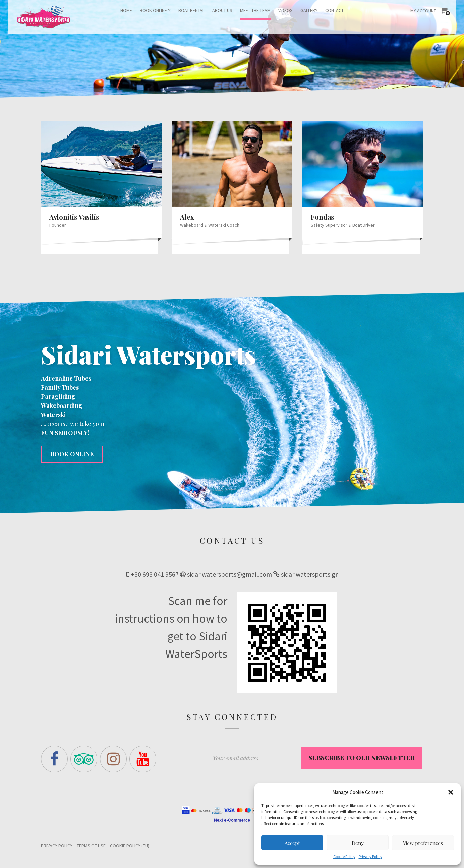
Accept (292, 843)
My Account (423, 11)
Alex (187, 217)
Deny (358, 843)
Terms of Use (91, 847)
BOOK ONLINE (153, 10)
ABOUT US (222, 10)
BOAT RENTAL (191, 10)
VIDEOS (285, 10)
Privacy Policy (370, 856)
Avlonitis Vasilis (74, 217)
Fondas (323, 217)
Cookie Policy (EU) (130, 847)
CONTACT (334, 10)
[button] (451, 792)
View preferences (423, 843)
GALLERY (309, 10)
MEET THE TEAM (255, 10)
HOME (126, 10)
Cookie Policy (344, 856)
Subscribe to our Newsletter (362, 760)
